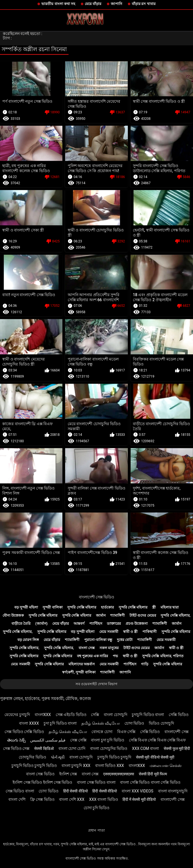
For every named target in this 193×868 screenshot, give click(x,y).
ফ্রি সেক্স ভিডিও (42, 799)
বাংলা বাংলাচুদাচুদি (173, 791)
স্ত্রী (154, 607)
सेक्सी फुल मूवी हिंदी (177, 748)
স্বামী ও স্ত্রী (130, 632)
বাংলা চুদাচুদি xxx (76, 766)
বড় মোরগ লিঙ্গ (28, 640)
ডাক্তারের (114, 623)
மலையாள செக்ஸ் (166, 766)
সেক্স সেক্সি (78, 740)
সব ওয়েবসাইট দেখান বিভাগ (96, 684)
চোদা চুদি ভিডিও (97, 808)
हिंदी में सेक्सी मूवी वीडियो (139, 799)
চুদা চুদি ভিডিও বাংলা (60, 723)
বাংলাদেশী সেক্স (176, 732)
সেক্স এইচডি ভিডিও (71, 715)
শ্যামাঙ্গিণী (117, 615)
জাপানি (116, 4)
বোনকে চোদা (102, 732)
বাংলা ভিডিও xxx (110, 766)
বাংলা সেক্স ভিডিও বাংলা (96, 782)
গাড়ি (145, 664)
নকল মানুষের (109, 648)
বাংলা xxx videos (137, 791)
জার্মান (101, 615)
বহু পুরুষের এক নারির (93, 656)
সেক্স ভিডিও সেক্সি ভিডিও (24, 732)
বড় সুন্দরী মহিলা (26, 607)
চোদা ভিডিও (134, 723)
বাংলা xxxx (29, 723)
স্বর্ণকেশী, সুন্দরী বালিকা (79, 672)
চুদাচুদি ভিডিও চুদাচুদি (114, 757)
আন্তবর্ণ (79, 623)
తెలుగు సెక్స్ (16, 740)
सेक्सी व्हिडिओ (44, 748)
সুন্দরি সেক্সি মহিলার (82, 607)
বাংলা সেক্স (87, 648)
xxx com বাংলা (145, 748)
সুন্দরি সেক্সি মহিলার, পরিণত (163, 656)
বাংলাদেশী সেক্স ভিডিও (97, 597)
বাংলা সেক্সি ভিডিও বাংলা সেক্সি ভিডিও (150, 782)
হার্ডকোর (107, 607)
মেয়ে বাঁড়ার (93, 4)
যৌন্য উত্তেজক (13, 615)
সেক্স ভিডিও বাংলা (20, 791)
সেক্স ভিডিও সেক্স (16, 748)
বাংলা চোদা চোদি (72, 748)
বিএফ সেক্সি (126, 732)
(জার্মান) (41, 623)
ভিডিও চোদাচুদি (161, 723)
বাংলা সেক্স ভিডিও (40, 774)
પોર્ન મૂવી (58, 757)
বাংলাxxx (43, 715)
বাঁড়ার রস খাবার (143, 4)
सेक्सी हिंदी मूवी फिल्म (153, 774)
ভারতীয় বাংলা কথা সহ (58, 4)
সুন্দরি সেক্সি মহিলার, (176, 615)
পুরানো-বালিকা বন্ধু (98, 640)
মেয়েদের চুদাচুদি (17, 715)
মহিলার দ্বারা (170, 607)
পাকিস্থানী (150, 632)
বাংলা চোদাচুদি (115, 715)
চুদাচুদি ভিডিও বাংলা (148, 715)
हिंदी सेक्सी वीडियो (76, 791)
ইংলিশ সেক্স (68, 774)
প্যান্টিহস (96, 623)
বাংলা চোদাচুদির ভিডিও (109, 748)
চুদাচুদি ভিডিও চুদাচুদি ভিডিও (34, 766)
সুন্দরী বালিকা (52, 607)
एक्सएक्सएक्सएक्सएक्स (119, 774)
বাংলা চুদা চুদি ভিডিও (107, 740)
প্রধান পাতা (96, 830)
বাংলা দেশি (17, 799)
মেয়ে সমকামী (109, 632)
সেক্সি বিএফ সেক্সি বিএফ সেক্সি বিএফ (157, 740)
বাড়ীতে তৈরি (21, 623)
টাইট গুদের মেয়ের (143, 615)
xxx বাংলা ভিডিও (103, 799)
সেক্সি (95, 715)
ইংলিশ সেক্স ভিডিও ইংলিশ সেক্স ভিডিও (42, 782)
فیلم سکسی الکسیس (48, 740)
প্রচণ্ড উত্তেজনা (137, 623)
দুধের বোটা (125, 640)
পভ (115, 656)
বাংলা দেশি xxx (72, 799)
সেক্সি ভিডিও (178, 715)
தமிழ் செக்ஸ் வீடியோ (101, 723)
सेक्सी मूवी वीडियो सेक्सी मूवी (155, 757)
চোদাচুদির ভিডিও (32, 757)
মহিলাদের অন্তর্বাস (82, 664)
